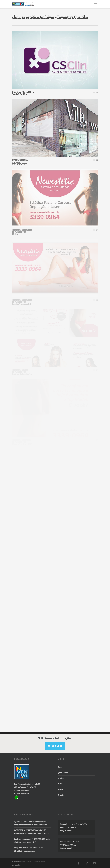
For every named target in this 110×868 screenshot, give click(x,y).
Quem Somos (63, 773)
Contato (61, 795)
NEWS (60, 789)
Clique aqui (55, 746)
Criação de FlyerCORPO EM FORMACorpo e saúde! (74, 827)
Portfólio (61, 784)
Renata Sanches (66, 824)
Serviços (61, 778)
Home (60, 767)
